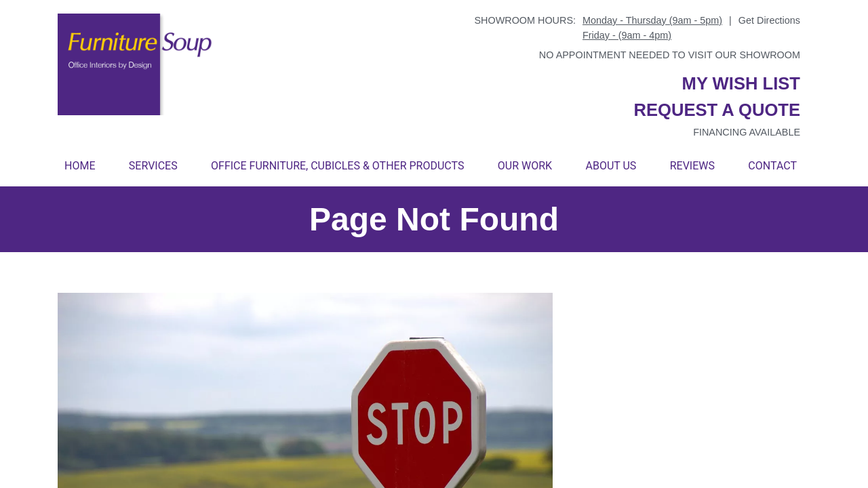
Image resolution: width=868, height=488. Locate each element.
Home (80, 166)
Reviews (692, 166)
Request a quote (717, 110)
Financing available (747, 132)
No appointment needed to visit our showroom (670, 55)
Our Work (525, 166)
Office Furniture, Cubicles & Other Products (337, 166)
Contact (772, 166)
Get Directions (769, 20)
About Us (611, 166)
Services (153, 166)
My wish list (741, 83)
